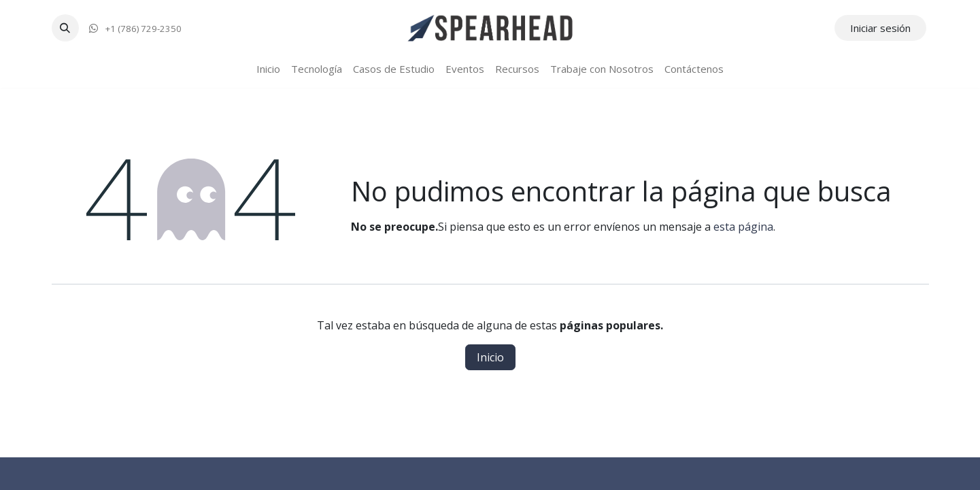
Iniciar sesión (880, 28)
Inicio (490, 357)
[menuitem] (268, 69)
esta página (743, 227)
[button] (65, 28)
